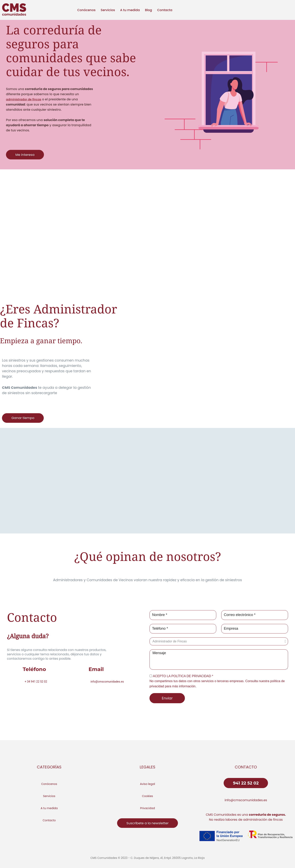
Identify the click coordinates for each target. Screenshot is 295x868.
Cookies (147, 796)
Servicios (108, 10)
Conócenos (86, 10)
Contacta (165, 10)
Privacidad (147, 808)
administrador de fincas (25, 99)
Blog (148, 10)
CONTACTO (246, 767)
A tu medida (130, 10)
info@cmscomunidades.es (246, 800)
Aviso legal (147, 784)
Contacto (49, 820)
